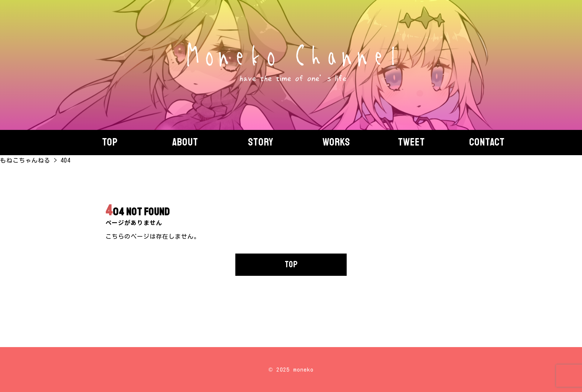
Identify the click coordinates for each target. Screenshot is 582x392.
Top (110, 142)
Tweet (411, 142)
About (185, 142)
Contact (487, 142)
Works (336, 142)
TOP (291, 264)
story (261, 142)
